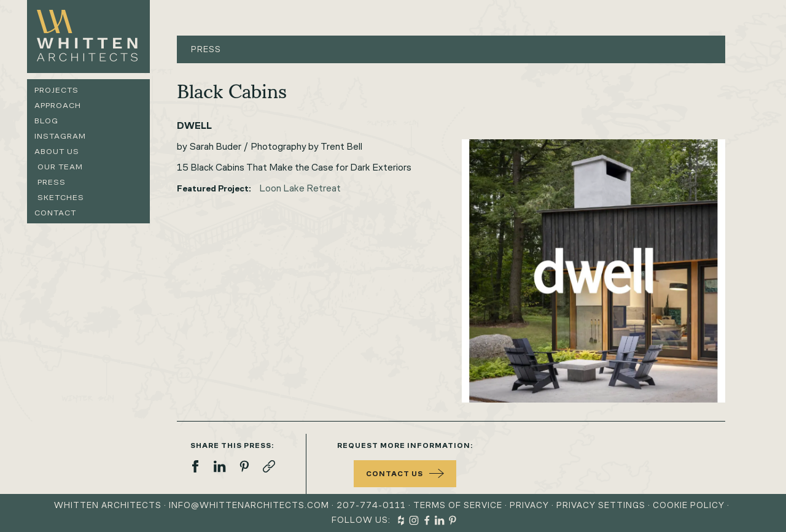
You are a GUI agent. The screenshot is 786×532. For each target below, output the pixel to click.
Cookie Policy (689, 505)
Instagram (60, 136)
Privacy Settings (601, 505)
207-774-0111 (371, 505)
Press (52, 182)
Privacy (529, 505)
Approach (58, 105)
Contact (55, 213)
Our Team (60, 167)
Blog (46, 121)
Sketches (61, 197)
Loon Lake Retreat (300, 188)
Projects (56, 90)
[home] (88, 37)
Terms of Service (458, 505)
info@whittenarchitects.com (249, 505)
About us (57, 151)
